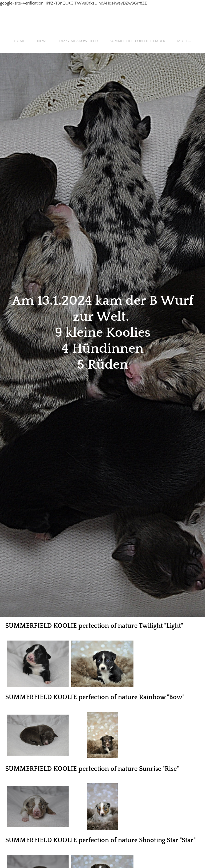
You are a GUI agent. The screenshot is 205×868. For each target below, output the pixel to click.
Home (20, 41)
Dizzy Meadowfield (78, 41)
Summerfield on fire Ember (138, 41)
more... (184, 41)
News (42, 41)
